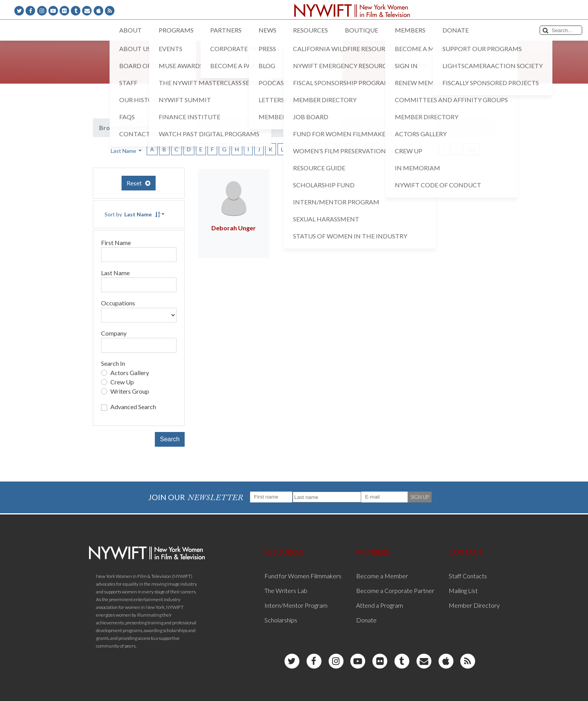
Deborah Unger (234, 228)
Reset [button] (139, 183)
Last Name (115, 273)
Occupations (118, 303)
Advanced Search (133, 407)
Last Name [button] (124, 151)
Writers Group (130, 391)
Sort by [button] (132, 214)
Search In (113, 363)
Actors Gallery (130, 373)
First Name (116, 243)
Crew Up (122, 382)
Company (114, 333)
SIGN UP (420, 497)
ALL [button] (471, 149)
